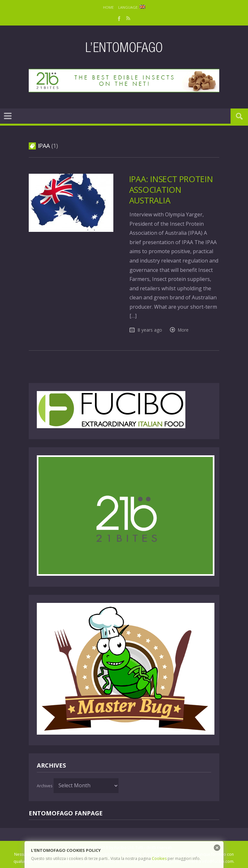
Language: (132, 7)
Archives (45, 786)
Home (108, 7)
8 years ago (150, 330)
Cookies (159, 858)
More (183, 330)
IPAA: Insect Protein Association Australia (171, 190)
